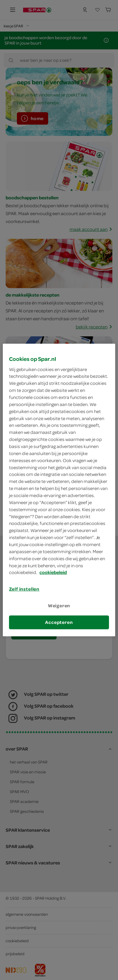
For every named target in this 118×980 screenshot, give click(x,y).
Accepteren (59, 622)
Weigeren (59, 606)
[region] (59, 490)
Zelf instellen (24, 589)
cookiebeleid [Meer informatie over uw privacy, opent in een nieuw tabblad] (53, 573)
